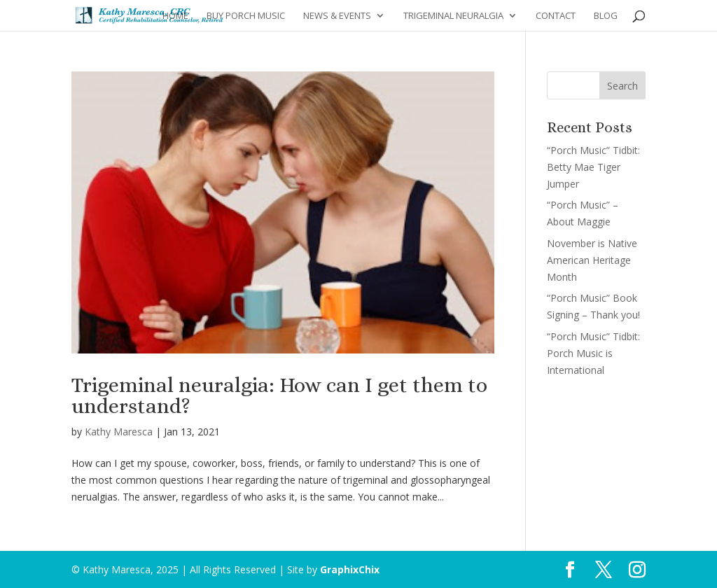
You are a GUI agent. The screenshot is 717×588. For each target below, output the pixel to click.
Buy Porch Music (246, 16)
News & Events (337, 16)
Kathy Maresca (119, 432)
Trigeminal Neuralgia (453, 16)
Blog (606, 16)
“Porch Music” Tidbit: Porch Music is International (593, 353)
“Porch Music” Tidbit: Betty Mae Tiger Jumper (593, 167)
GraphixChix (350, 569)
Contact (556, 16)
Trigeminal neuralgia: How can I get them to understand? (279, 395)
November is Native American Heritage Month (592, 260)
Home (175, 16)
